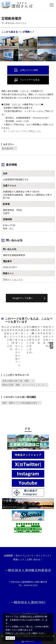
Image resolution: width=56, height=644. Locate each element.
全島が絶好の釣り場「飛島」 (17, 376)
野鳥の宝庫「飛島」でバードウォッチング (23, 380)
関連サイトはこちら (13, 279)
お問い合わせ (34, 558)
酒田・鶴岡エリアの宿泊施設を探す (20, 398)
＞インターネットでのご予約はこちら (23, 131)
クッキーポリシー (20, 633)
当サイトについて (24, 554)
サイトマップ (43, 554)
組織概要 (8, 554)
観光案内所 (8, 148)
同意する (10, 638)
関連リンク (19, 558)
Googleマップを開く (23, 298)
